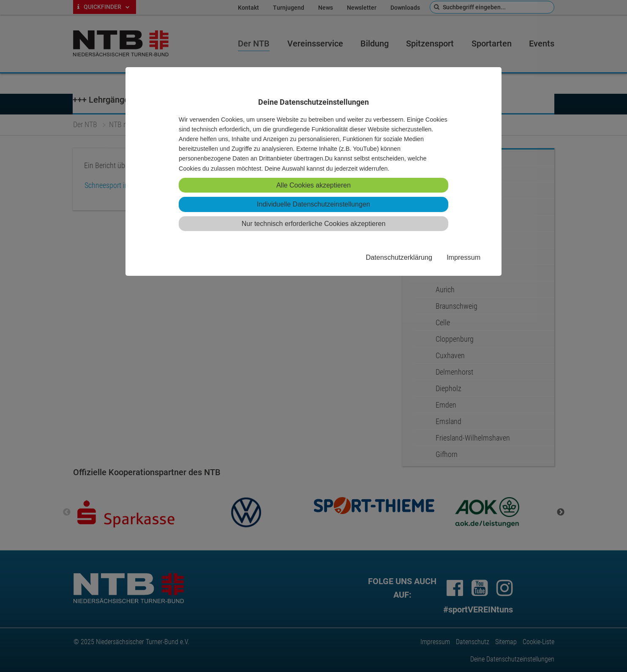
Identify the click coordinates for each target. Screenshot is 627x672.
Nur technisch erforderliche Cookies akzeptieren (314, 224)
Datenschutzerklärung (399, 257)
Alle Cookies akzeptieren (313, 185)
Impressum (463, 257)
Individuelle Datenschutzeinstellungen (313, 204)
